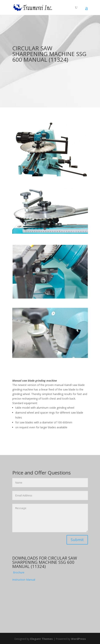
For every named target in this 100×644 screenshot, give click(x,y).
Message (50, 518)
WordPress (78, 639)
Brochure (19, 572)
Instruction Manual (24, 580)
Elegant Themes (41, 639)
